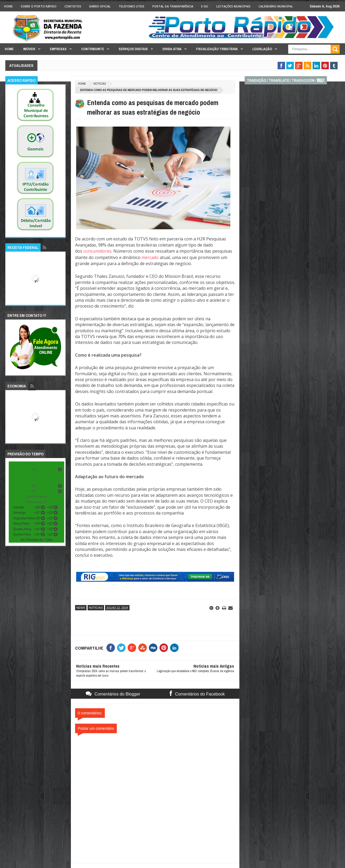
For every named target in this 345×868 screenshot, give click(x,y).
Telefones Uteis (131, 6)
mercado (150, 257)
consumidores (97, 251)
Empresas (58, 49)
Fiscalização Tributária (217, 49)
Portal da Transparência (173, 6)
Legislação (262, 49)
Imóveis (29, 49)
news (81, 608)
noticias (100, 84)
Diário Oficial (100, 6)
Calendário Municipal (276, 6)
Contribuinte (93, 49)
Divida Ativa (172, 49)
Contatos (73, 6)
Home (8, 6)
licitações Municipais (233, 6)
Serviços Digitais (133, 49)
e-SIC (205, 6)
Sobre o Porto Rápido (39, 6)
